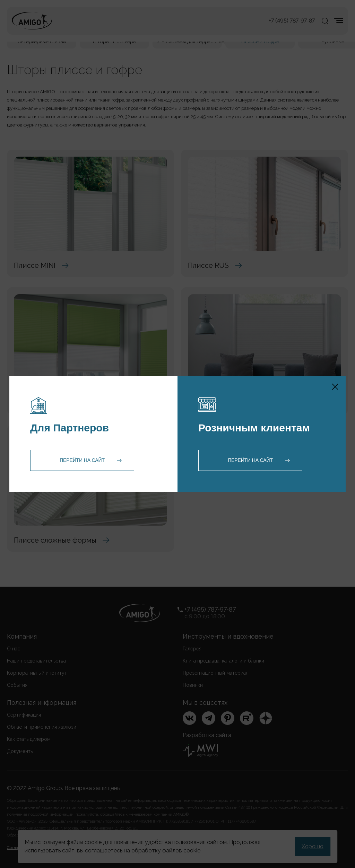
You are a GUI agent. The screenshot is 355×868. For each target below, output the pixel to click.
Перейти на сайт (82, 460)
